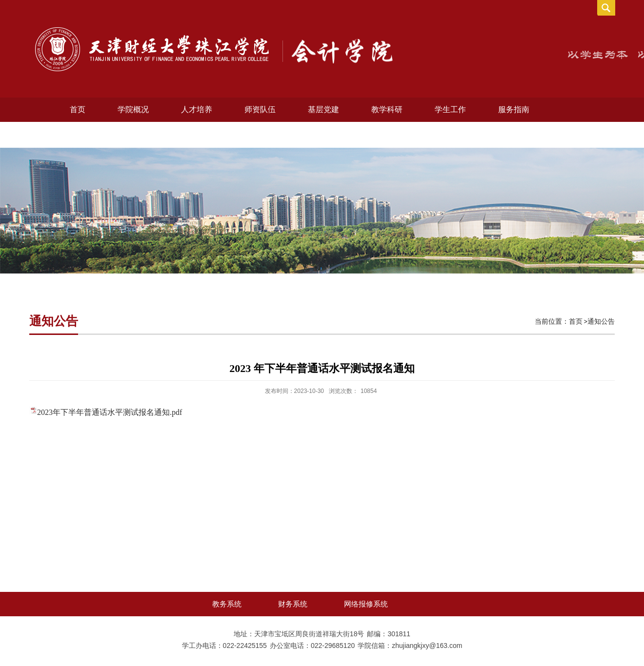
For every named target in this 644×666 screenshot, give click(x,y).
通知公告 (601, 321)
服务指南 (514, 109)
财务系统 (293, 604)
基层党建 (323, 109)
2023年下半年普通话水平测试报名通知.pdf (110, 412)
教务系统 (227, 604)
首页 (78, 109)
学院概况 (133, 109)
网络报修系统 (366, 604)
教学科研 (387, 109)
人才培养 (197, 109)
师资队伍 (260, 109)
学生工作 (450, 109)
